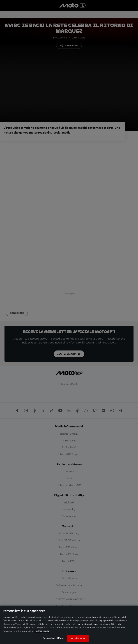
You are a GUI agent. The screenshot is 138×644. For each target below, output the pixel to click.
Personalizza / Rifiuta (53, 638)
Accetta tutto (78, 638)
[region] (69, 625)
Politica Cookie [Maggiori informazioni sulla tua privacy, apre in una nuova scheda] (42, 631)
